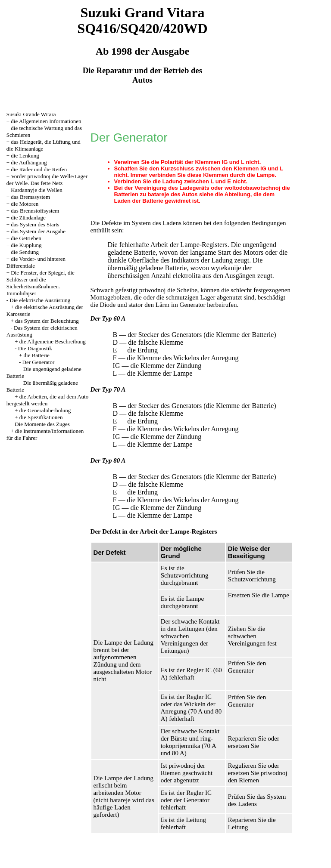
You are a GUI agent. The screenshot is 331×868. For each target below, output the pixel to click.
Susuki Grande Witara (31, 114)
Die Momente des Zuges (42, 424)
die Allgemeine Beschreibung (53, 341)
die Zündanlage (28, 218)
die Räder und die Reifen (39, 169)
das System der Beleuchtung (47, 321)
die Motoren (25, 204)
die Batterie (37, 355)
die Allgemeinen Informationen (46, 121)
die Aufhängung (29, 162)
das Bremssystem (30, 197)
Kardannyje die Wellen (36, 190)
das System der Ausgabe (38, 231)
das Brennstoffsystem (35, 211)
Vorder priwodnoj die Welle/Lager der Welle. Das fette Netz (47, 180)
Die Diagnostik (35, 348)
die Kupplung (26, 245)
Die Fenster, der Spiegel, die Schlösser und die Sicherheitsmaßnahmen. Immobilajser (41, 283)
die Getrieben (26, 238)
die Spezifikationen (41, 417)
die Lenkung (25, 156)
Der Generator (39, 362)
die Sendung (25, 252)
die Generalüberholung (45, 410)
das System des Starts (35, 224)
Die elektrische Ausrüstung (40, 300)
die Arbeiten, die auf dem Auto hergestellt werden (47, 400)
